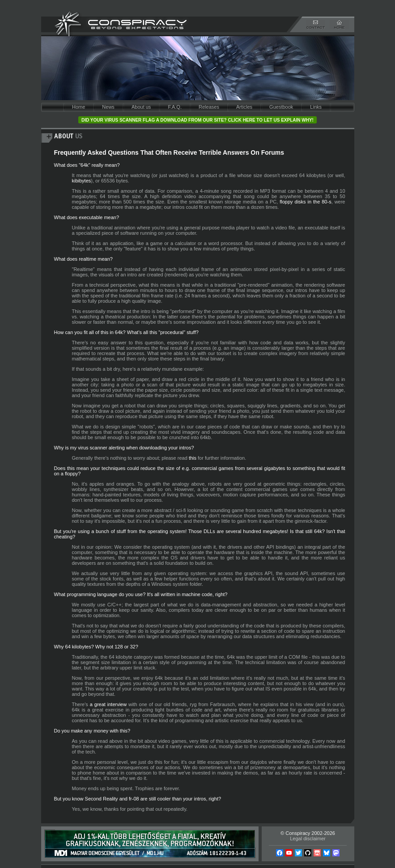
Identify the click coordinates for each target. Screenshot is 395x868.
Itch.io (317, 853)
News (108, 107)
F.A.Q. (175, 107)
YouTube (289, 853)
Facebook (280, 853)
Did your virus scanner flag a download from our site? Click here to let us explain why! (197, 120)
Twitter (298, 853)
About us (141, 107)
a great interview (108, 704)
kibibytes (82, 181)
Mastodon (336, 853)
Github (308, 853)
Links (316, 107)
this (193, 458)
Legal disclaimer (308, 838)
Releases (209, 107)
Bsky (327, 853)
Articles (244, 107)
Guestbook (281, 107)
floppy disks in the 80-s (305, 202)
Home (79, 107)
